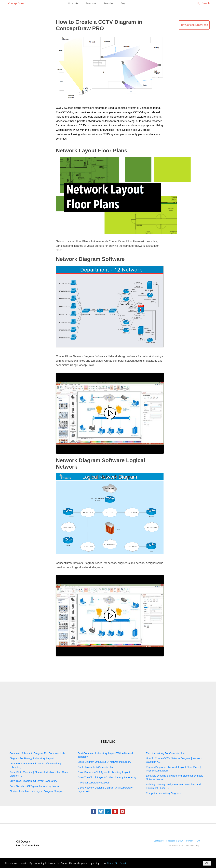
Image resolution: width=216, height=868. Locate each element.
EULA (181, 841)
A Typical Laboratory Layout (93, 783)
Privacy (189, 841)
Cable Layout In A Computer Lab (96, 767)
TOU (198, 841)
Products (73, 3)
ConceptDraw (16, 3)
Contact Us (159, 841)
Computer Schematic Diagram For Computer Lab (37, 753)
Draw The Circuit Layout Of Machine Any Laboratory (107, 777)
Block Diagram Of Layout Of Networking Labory (104, 762)
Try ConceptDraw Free (194, 25)
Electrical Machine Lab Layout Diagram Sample (36, 791)
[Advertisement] (108, 711)
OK (207, 863)
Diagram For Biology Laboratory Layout (32, 758)
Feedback (171, 841)
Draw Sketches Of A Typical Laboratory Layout (104, 772)
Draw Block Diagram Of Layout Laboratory (33, 781)
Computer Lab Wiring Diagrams (164, 793)
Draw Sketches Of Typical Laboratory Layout (35, 786)
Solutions (91, 3)
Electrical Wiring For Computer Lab (166, 753)
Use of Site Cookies (118, 863)
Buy (123, 3)
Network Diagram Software (90, 259)
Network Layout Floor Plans (92, 151)
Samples (108, 3)
